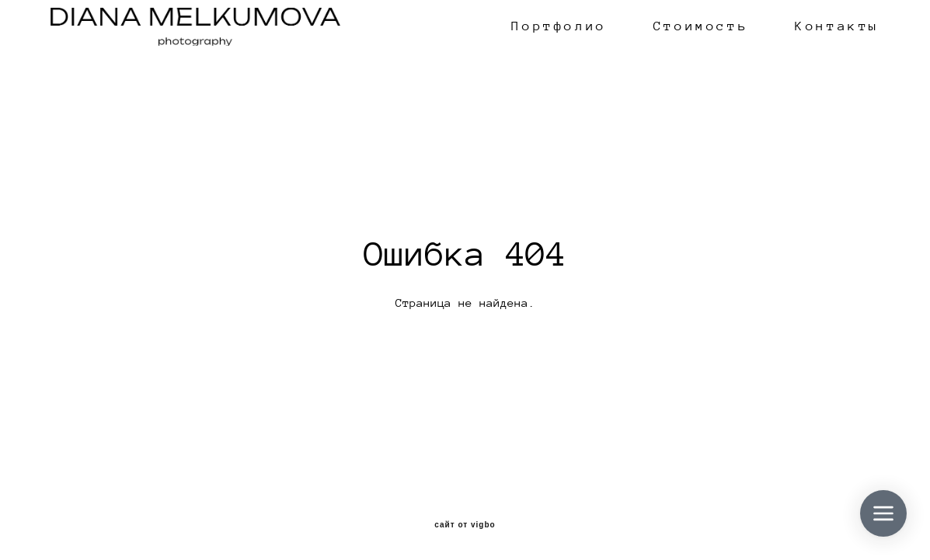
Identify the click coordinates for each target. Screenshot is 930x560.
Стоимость (701, 26)
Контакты (837, 26)
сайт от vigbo (465, 525)
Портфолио (559, 26)
